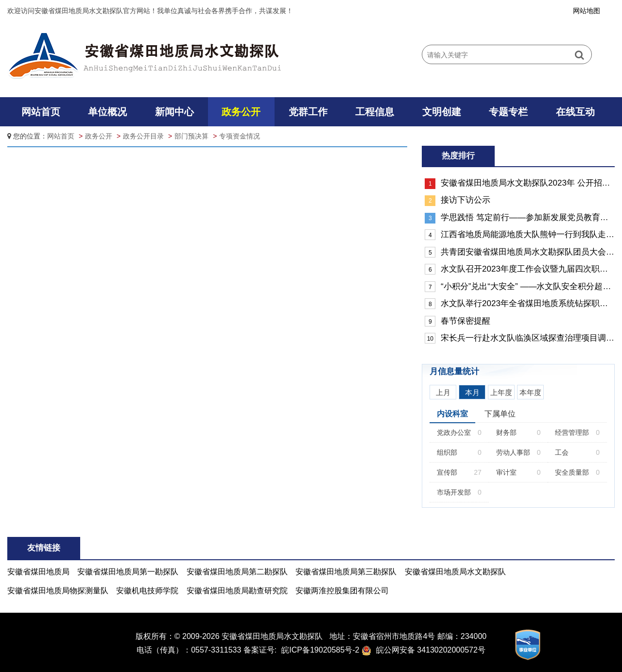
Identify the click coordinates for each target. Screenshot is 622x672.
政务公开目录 (143, 136)
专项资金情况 (240, 136)
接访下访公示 (458, 201)
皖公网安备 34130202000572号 (431, 650)
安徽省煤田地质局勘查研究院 (237, 591)
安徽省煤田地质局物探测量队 (58, 591)
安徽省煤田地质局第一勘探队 (128, 572)
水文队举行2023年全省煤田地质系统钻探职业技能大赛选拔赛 (520, 304)
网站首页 (41, 112)
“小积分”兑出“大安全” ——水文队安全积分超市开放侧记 (520, 287)
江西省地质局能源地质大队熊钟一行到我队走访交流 (520, 235)
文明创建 (442, 112)
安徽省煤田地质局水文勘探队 (455, 572)
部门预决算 (191, 136)
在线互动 (575, 112)
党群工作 (308, 112)
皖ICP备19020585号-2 (320, 650)
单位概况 (107, 112)
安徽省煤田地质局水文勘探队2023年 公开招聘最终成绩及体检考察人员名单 (520, 184)
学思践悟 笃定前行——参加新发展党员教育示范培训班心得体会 (520, 218)
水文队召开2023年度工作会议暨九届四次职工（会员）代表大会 (520, 269)
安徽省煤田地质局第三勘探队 (346, 572)
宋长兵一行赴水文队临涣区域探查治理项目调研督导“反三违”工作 (520, 338)
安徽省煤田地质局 (38, 572)
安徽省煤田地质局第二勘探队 (237, 572)
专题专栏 (508, 112)
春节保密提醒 (458, 321)
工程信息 (375, 112)
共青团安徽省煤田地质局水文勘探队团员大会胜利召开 (520, 252)
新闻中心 (174, 112)
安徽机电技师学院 (147, 591)
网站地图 (587, 11)
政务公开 (241, 112)
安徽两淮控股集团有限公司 (342, 591)
